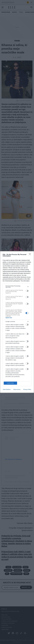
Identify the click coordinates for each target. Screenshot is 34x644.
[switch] (27, 291)
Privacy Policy (27, 389)
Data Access (17, 389)
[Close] (30, 255)
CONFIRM (10, 383)
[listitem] (17, 287)
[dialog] (17, 322)
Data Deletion (7, 389)
